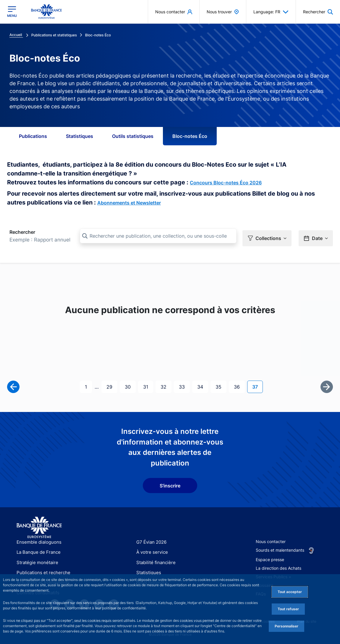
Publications (33, 136)
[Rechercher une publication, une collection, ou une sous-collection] (158, 236)
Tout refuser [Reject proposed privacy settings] (288, 609)
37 (257, 384)
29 (112, 384)
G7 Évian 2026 (150, 540)
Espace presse (270, 557)
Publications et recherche (41, 570)
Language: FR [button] (271, 12)
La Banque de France (37, 550)
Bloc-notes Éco (190, 136)
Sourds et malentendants (280, 548)
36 (239, 384)
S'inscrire (170, 484)
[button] (267, 236)
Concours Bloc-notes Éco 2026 (226, 183)
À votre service (151, 550)
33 (184, 384)
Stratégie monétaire (36, 560)
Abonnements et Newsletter (129, 203)
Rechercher (22, 232)
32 (166, 384)
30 (130, 384)
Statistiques (80, 136)
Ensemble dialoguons (37, 540)
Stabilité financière (154, 560)
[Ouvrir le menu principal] (12, 12)
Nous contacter (271, 539)
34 (203, 384)
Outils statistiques (133, 136)
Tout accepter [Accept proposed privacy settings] (290, 592)
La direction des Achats (279, 566)
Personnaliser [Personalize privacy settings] (286, 626)
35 (221, 384)
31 (148, 384)
